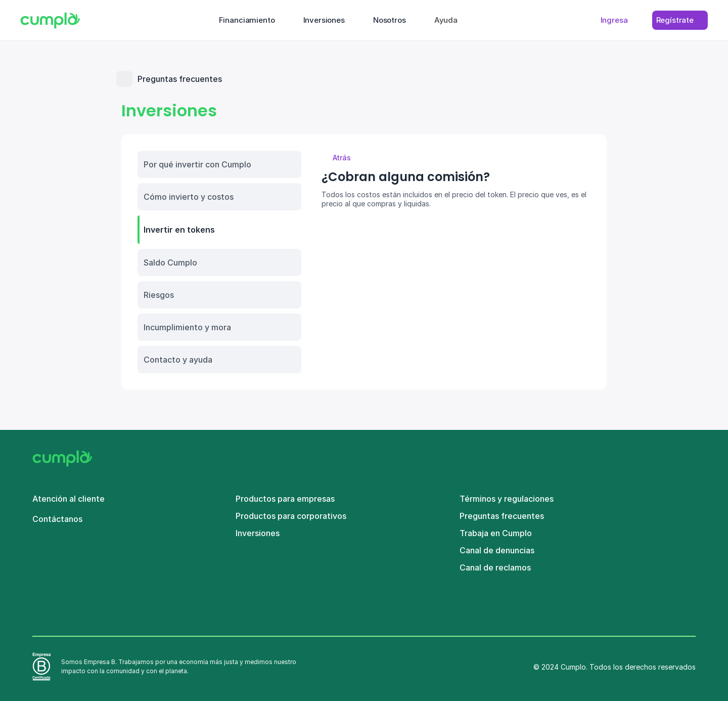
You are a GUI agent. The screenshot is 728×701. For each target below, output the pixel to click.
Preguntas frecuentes (502, 516)
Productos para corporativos (291, 516)
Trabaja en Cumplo (496, 533)
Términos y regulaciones (507, 499)
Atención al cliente (69, 499)
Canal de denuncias (497, 550)
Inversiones (258, 533)
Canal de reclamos (495, 567)
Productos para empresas (285, 499)
